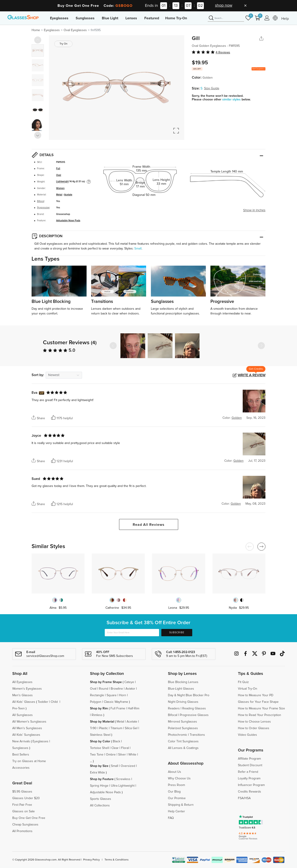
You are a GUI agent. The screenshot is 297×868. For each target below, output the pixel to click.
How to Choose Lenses (254, 722)
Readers (174, 708)
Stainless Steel (100, 735)
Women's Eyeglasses (27, 689)
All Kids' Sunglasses (26, 735)
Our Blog (174, 792)
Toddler (43, 702)
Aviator (130, 689)
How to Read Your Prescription (260, 715)
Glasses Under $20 (26, 798)
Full (58, 168)
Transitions (197, 735)
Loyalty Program (249, 778)
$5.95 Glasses (22, 792)
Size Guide (212, 88)
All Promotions (22, 831)
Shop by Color (100, 741)
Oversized (128, 766)
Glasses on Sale (24, 811)
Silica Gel (131, 728)
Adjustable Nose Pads (68, 221)
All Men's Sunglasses (27, 728)
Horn (123, 695)
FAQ (171, 818)
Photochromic (178, 735)
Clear (115, 748)
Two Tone (97, 755)
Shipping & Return (181, 805)
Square (112, 695)
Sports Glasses (101, 799)
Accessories (21, 768)
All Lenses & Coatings (183, 748)
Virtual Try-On (248, 689)
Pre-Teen (19, 708)
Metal (59, 195)
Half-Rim (134, 708)
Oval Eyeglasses (75, 30)
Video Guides (247, 735)
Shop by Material (102, 722)
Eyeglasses (59, 18)
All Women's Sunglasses (29, 722)
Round (104, 689)
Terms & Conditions (117, 860)
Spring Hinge (99, 786)
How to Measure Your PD (256, 695)
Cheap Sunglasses (25, 825)
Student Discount (250, 765)
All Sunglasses (22, 715)
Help (285, 19)
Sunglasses (85, 18)
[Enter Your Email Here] (132, 633)
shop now (224, 5)
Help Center (176, 811)
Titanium (116, 728)
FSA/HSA (244, 798)
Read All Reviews (149, 525)
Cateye (129, 682)
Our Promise (177, 798)
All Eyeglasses (22, 682)
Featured (152, 18)
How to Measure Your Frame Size (261, 708)
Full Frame (118, 708)
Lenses (131, 18)
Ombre (111, 755)
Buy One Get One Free (29, 818)
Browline (117, 689)
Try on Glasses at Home (29, 761)
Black (116, 741)
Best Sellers (21, 755)
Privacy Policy (91, 860)
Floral (125, 748)
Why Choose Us (179, 778)
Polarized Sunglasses (183, 728)
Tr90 (93, 728)
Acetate (68, 195)
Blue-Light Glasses (181, 689)
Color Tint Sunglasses (183, 741)
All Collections (100, 806)
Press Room (176, 785)
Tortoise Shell (99, 748)
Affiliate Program (249, 759)
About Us (175, 772)
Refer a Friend (248, 772)
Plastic (104, 728)
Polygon (96, 702)
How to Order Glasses (254, 728)
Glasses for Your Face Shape (258, 702)
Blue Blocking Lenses (183, 682)
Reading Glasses (194, 708)
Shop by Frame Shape (106, 682)
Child (55, 702)
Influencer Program (251, 785)
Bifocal (41, 201)
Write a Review (252, 375)
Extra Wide (97, 773)
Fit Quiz (243, 682)
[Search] (226, 18)
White (132, 755)
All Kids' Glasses (24, 702)
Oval (59, 175)
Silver (122, 755)
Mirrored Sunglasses (182, 722)
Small (138, 249)
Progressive (43, 208)
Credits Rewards (250, 792)
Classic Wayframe (116, 702)
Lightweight (62, 182)
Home (36, 30)
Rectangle (97, 695)
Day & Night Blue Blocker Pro (189, 695)
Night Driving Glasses (183, 702)
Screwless (123, 779)
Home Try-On (176, 18)
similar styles (232, 100)
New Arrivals (21, 741)
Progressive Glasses (194, 715)
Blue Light (110, 18)
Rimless (97, 715)
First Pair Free (22, 805)
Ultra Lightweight (123, 786)
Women (60, 188)
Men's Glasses (22, 695)
